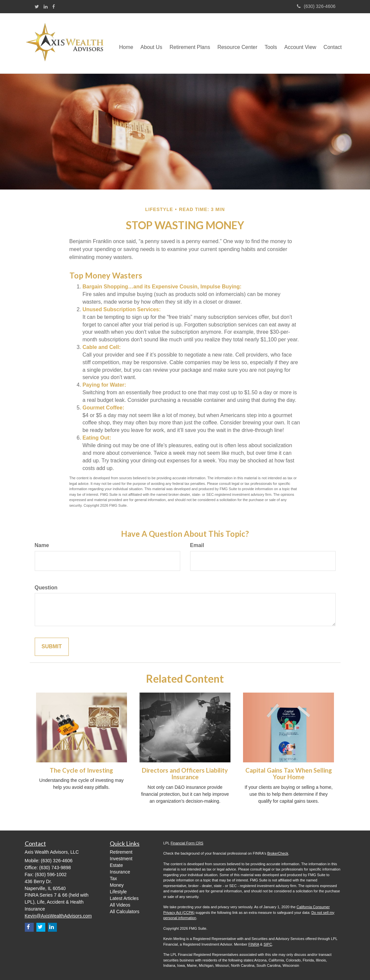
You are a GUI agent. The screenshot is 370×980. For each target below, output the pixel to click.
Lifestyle (118, 892)
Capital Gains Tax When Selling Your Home (289, 774)
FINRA (254, 944)
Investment (121, 859)
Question (46, 588)
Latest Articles (124, 898)
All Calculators (124, 912)
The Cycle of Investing (81, 770)
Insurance (120, 872)
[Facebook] (54, 7)
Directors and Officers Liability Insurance (185, 774)
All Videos (120, 905)
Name (42, 545)
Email (197, 545)
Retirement (121, 852)
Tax (113, 878)
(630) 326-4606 (316, 6)
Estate (116, 865)
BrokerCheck (278, 853)
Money (117, 885)
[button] (151, 43)
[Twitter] (37, 7)
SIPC (268, 944)
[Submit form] (52, 647)
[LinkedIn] (46, 7)
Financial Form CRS (187, 843)
